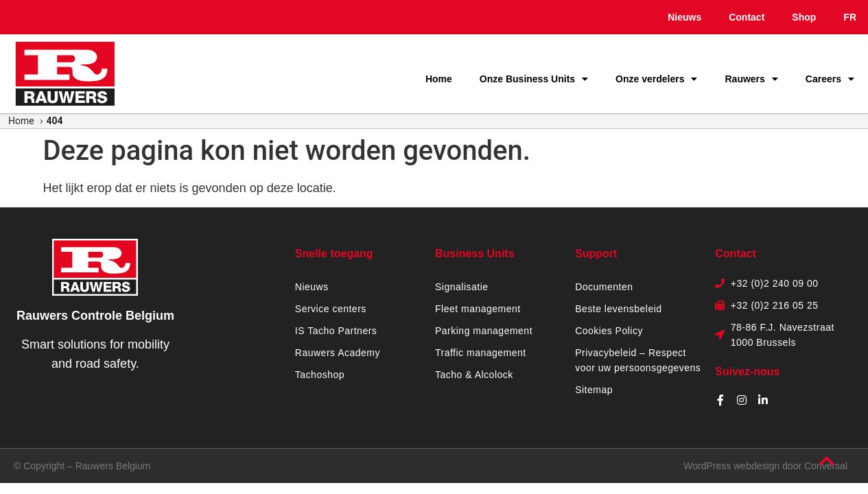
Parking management (484, 331)
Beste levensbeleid (619, 309)
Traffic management (481, 353)
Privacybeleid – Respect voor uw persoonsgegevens (638, 360)
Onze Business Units (534, 79)
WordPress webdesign (731, 466)
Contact (747, 17)
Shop (804, 17)
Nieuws (684, 17)
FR (850, 17)
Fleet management (478, 309)
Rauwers (751, 79)
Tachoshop (320, 375)
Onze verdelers (656, 79)
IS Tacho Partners (336, 331)
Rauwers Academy (338, 353)
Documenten (604, 287)
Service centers (331, 309)
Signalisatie (462, 287)
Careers (830, 79)
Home (439, 79)
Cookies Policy (609, 331)
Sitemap (594, 390)
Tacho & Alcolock (474, 375)
